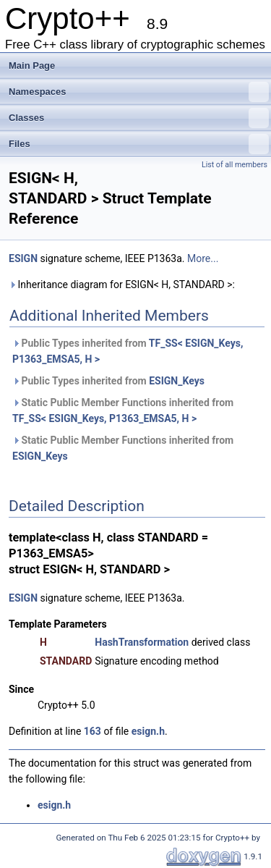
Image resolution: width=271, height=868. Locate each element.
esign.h (148, 731)
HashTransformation (142, 642)
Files (139, 144)
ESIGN (23, 258)
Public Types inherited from (128, 351)
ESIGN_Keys (177, 381)
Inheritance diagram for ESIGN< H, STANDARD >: (122, 285)
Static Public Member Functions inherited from (123, 410)
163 (93, 731)
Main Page (32, 66)
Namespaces (139, 92)
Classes (139, 118)
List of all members (235, 165)
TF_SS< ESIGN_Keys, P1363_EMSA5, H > (104, 418)
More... (203, 258)
